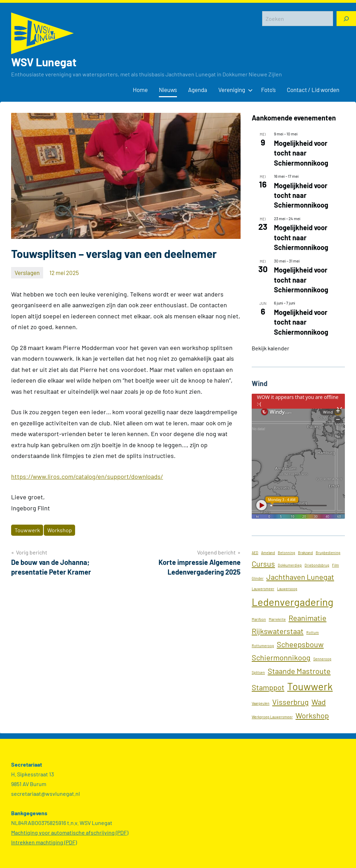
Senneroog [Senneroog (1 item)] (322, 659)
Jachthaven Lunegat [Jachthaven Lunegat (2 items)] (300, 577)
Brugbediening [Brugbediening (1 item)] (328, 553)
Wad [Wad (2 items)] (319, 702)
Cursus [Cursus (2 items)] (263, 564)
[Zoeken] (346, 19)
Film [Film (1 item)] (335, 565)
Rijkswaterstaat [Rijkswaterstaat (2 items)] (278, 631)
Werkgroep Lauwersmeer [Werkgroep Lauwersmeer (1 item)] (272, 717)
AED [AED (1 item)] (255, 553)
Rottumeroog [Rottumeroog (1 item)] (263, 646)
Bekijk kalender (270, 348)
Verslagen (27, 273)
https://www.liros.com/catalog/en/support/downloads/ (87, 476)
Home (140, 90)
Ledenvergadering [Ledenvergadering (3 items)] (293, 602)
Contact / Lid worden (313, 90)
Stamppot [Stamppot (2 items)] (268, 687)
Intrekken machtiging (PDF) (44, 842)
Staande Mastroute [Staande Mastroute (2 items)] (299, 671)
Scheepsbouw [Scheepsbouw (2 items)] (300, 644)
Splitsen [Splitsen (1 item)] (258, 672)
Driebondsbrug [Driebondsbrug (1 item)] (317, 565)
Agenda (198, 90)
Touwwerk (27, 530)
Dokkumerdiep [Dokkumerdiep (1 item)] (290, 565)
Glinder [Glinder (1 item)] (258, 578)
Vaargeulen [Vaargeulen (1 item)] (261, 703)
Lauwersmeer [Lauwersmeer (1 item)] (263, 589)
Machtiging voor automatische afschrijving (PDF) (70, 832)
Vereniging (234, 90)
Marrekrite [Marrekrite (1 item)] (277, 619)
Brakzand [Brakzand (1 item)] (305, 553)
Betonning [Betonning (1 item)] (286, 553)
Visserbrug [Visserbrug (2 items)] (290, 702)
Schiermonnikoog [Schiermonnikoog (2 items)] (281, 657)
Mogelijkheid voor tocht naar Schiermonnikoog (301, 153)
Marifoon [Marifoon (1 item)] (259, 619)
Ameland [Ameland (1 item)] (268, 553)
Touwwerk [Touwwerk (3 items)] (310, 686)
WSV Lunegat (44, 62)
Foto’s (268, 90)
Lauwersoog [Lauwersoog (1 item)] (287, 589)
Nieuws (168, 90)
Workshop (60, 530)
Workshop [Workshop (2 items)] (312, 715)
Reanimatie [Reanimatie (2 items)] (308, 618)
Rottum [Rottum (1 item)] (313, 632)
